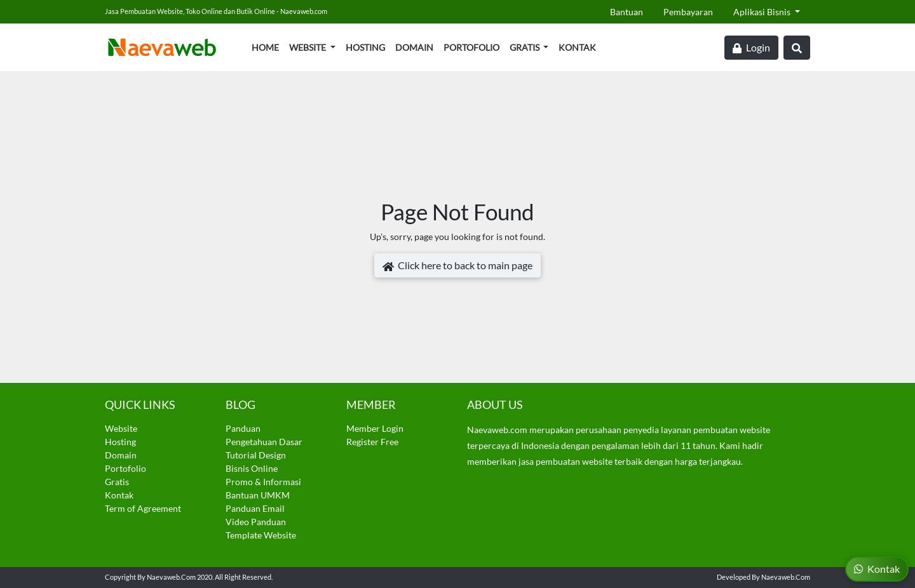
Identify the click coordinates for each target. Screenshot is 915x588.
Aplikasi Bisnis (763, 12)
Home (265, 47)
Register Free (372, 442)
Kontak (577, 47)
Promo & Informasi (263, 482)
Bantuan (627, 12)
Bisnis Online (252, 468)
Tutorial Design (256, 455)
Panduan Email (255, 508)
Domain (414, 47)
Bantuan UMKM (258, 495)
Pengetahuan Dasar (264, 442)
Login (751, 48)
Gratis (525, 47)
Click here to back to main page (457, 265)
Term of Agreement (143, 508)
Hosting (365, 47)
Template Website (261, 535)
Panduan (243, 428)
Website (308, 47)
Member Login (375, 428)
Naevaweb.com (171, 577)
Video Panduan (256, 522)
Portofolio (471, 47)
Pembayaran (688, 12)
